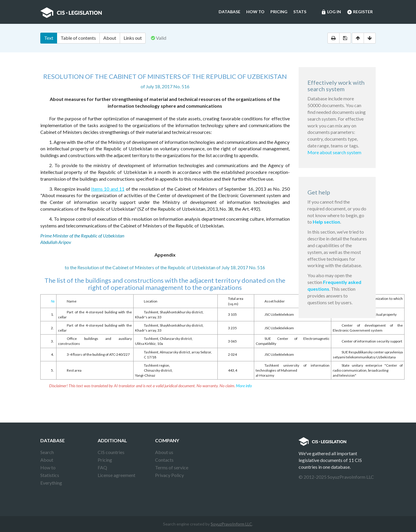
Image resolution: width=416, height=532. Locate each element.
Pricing (279, 12)
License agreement (117, 475)
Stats (300, 12)
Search (47, 452)
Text (49, 38)
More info (244, 386)
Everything (51, 483)
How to (255, 12)
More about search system (334, 152)
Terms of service (172, 467)
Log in (331, 12)
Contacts (164, 460)
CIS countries (111, 452)
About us (164, 452)
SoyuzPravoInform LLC (231, 524)
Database (229, 12)
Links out (133, 38)
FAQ (102, 467)
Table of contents (78, 38)
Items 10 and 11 (108, 189)
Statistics (50, 475)
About (110, 38)
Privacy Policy (169, 475)
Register (360, 12)
